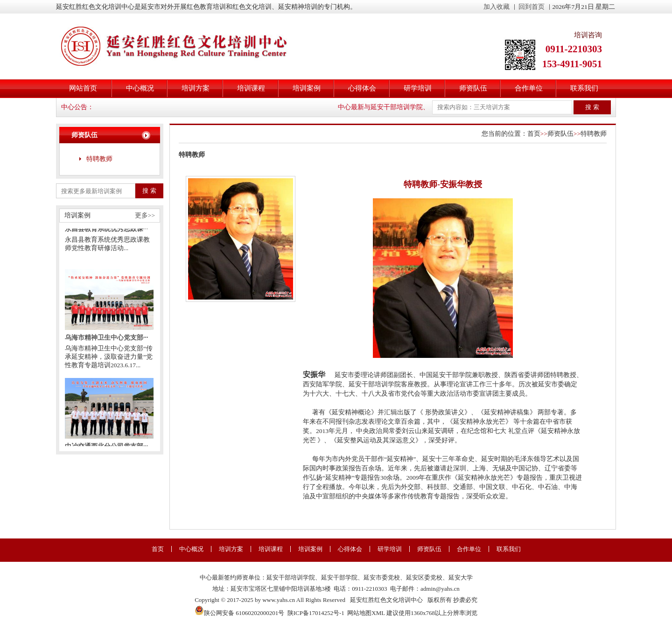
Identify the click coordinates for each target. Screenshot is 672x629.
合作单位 (529, 88)
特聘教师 (99, 159)
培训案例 (307, 88)
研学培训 (418, 88)
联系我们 (584, 88)
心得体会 (362, 88)
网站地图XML (366, 613)
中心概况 (140, 88)
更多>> (145, 215)
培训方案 (196, 88)
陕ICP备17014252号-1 (316, 613)
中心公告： (77, 107)
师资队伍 (473, 88)
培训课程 (251, 88)
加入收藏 (497, 7)
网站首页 (83, 88)
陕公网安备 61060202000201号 (239, 613)
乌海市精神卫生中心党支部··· (107, 340)
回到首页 (532, 7)
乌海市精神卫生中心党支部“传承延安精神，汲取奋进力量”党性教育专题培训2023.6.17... (109, 360)
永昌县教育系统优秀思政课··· (107, 232)
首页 (534, 134)
